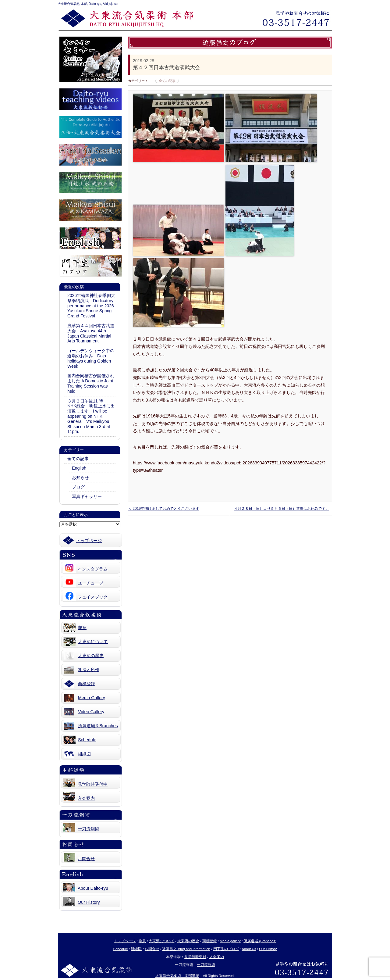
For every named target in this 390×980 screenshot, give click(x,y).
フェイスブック (93, 597)
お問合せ (86, 859)
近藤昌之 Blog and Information (186, 949)
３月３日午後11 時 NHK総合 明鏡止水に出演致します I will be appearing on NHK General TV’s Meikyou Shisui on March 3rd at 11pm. (91, 416)
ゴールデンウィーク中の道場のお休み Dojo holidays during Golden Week (91, 358)
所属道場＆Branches (98, 726)
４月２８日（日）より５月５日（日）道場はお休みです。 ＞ (282, 511)
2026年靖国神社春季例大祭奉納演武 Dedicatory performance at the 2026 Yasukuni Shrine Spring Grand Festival (91, 306)
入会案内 (86, 798)
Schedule (87, 740)
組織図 (84, 754)
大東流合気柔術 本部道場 (177, 976)
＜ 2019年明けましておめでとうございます (164, 509)
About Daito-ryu (93, 888)
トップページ (89, 541)
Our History (89, 902)
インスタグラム (93, 569)
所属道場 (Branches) (260, 941)
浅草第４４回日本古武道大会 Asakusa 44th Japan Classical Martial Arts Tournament (91, 333)
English (79, 468)
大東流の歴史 (91, 656)
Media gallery (230, 941)
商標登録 (87, 684)
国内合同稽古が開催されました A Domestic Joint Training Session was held (91, 383)
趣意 (82, 628)
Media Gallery (92, 698)
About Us (249, 949)
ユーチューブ (90, 583)
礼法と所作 (89, 670)
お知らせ (80, 477)
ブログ (78, 487)
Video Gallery (91, 712)
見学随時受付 (195, 957)
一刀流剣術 (88, 829)
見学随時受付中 (93, 784)
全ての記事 (78, 459)
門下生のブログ (226, 949)
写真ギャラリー (87, 496)
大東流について (93, 642)
